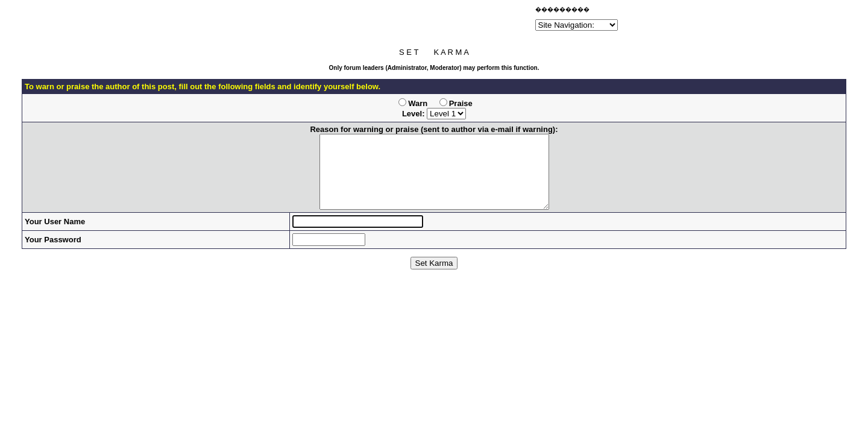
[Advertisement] (392, 20)
